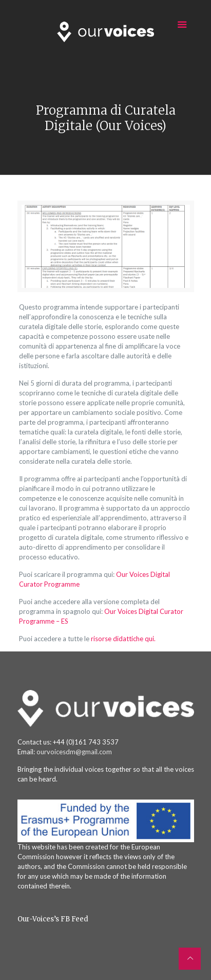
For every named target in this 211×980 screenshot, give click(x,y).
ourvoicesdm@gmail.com (74, 752)
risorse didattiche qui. (123, 639)
